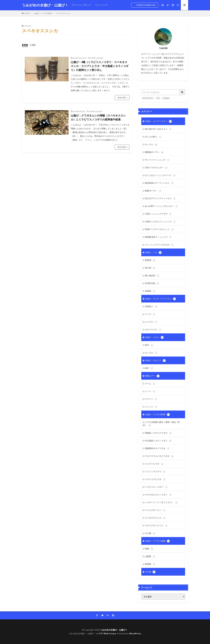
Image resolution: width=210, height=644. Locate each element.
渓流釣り (151, 307)
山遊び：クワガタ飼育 (43, 13)
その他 (150, 533)
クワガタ (166, 98)
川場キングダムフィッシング (160, 222)
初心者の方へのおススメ (158, 129)
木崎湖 (150, 291)
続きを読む (122, 97)
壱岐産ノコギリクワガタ (158, 433)
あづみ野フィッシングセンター (161, 206)
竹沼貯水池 (152, 283)
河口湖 (150, 268)
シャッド (151, 407)
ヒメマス (151, 322)
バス (158, 98)
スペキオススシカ (63, 13)
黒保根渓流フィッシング (158, 237)
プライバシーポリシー (82, 5)
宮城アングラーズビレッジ (159, 229)
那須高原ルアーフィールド (159, 183)
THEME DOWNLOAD (146, 5)
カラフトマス (153, 330)
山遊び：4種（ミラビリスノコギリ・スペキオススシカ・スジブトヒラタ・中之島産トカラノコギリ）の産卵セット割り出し (100, 66)
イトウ (150, 314)
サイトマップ (101, 5)
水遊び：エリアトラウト (158, 121)
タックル (151, 145)
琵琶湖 (150, 260)
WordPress (135, 633)
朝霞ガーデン (153, 191)
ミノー (150, 391)
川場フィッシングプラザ (158, 214)
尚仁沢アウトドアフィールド (160, 199)
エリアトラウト (148, 98)
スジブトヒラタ (154, 464)
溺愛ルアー (152, 376)
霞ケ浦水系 (152, 276)
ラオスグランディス (156, 526)
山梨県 (150, 557)
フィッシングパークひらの (159, 245)
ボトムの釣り (153, 137)
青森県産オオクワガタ (157, 448)
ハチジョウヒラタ (155, 479)
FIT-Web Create (108, 633)
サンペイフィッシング (157, 160)
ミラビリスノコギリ (156, 487)
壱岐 (149, 549)
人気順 (33, 45)
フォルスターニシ (155, 510)
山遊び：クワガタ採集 (157, 541)
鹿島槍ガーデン (154, 152)
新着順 (25, 45)
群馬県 (150, 564)
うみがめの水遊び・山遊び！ (45, 5)
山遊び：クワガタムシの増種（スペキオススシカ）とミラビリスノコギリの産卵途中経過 (98, 117)
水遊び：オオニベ (155, 361)
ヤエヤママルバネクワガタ (159, 456)
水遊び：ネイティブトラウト (160, 299)
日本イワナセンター (156, 168)
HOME (27, 13)
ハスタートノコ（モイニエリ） (161, 503)
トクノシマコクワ (155, 472)
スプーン (151, 399)
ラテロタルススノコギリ (158, 495)
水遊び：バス (153, 253)
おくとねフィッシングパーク (160, 175)
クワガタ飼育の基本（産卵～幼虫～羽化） (161, 424)
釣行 (149, 345)
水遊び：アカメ (154, 337)
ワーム (150, 384)
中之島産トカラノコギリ (158, 441)
